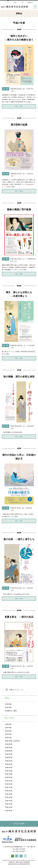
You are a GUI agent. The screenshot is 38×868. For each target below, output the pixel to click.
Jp (8, 3)
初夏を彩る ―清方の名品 (19, 617)
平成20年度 (9, 777)
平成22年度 (9, 771)
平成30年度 (9, 744)
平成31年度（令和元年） (13, 741)
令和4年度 (8, 731)
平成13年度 (9, 801)
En (15, 3)
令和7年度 (8, 707)
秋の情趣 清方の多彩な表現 (19, 377)
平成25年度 (9, 761)
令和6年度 (8, 724)
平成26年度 (9, 757)
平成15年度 (9, 794)
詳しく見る (19, 106)
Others (30, 3)
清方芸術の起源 (19, 125)
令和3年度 (8, 734)
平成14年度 (9, 797)
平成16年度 (9, 791)
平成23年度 (9, 767)
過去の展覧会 (10, 718)
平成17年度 (9, 787)
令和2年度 (8, 738)
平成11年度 (9, 807)
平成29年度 (9, 748)
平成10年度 (9, 811)
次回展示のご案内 (11, 711)
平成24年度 (9, 764)
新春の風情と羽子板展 (19, 209)
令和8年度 (8, 704)
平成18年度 (9, 784)
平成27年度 (9, 754)
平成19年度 (9, 781)
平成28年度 (9, 751)
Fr (23, 3)
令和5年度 (8, 728)
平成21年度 (9, 774)
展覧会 (7, 698)
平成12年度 (9, 804)
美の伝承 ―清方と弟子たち (19, 539)
